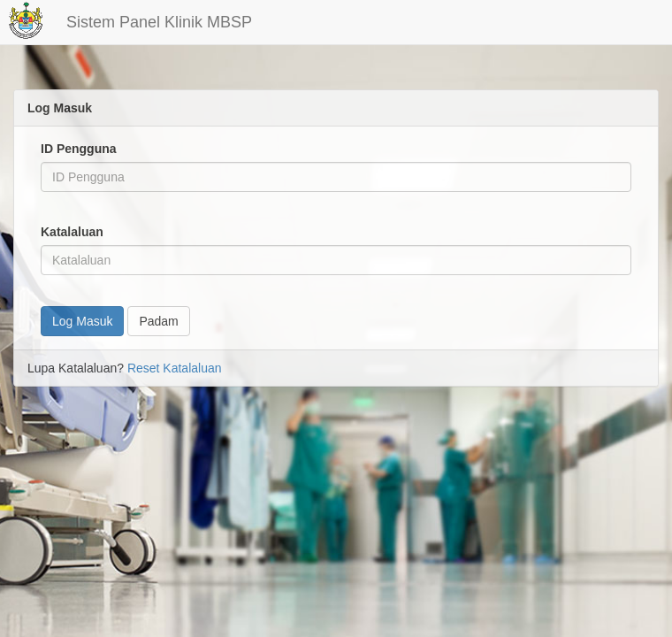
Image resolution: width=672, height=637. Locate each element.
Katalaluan (72, 232)
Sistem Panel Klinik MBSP (159, 22)
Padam (158, 321)
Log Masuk (82, 321)
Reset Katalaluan (175, 368)
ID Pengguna (79, 149)
